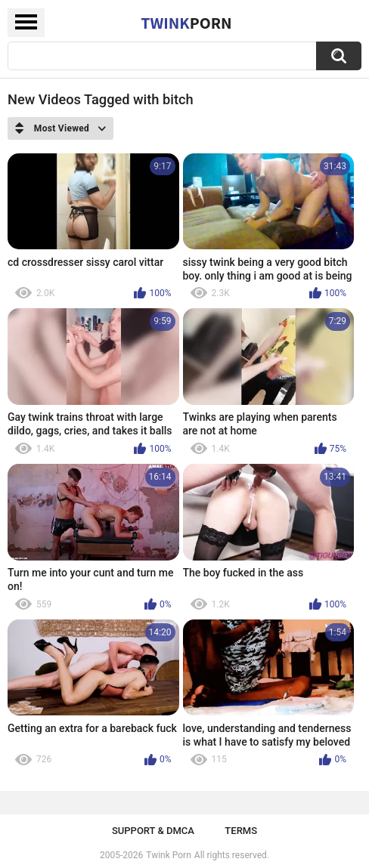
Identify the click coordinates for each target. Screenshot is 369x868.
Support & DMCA (153, 831)
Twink (186, 23)
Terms (241, 831)
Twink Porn (168, 855)
